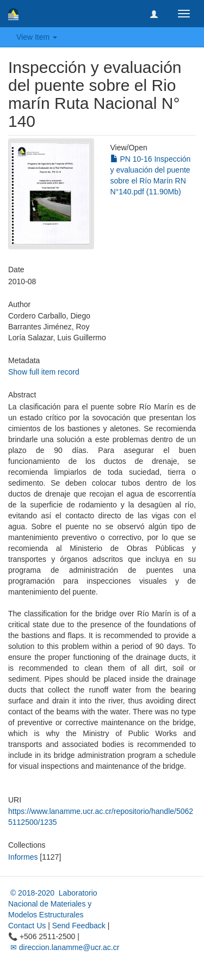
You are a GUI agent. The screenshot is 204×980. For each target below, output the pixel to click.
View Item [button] (37, 37)
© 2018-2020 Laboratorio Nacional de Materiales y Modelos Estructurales (53, 904)
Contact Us (27, 926)
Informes (23, 857)
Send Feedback (79, 926)
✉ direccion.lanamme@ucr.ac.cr (64, 947)
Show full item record (44, 372)
